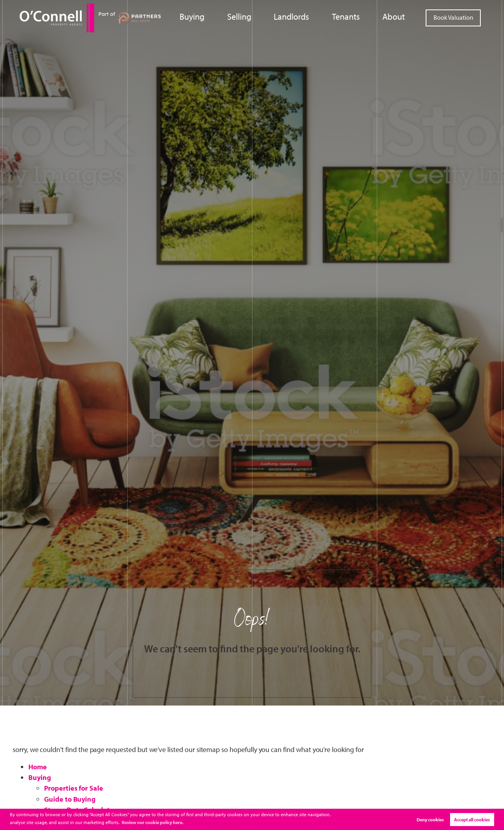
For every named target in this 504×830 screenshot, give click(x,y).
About (397, 17)
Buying (223, 17)
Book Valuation (453, 17)
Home (38, 767)
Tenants (356, 17)
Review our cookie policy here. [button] (153, 822)
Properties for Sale (74, 788)
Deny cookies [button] (430, 820)
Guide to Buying (70, 799)
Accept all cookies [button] (472, 820)
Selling (265, 17)
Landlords (309, 17)
